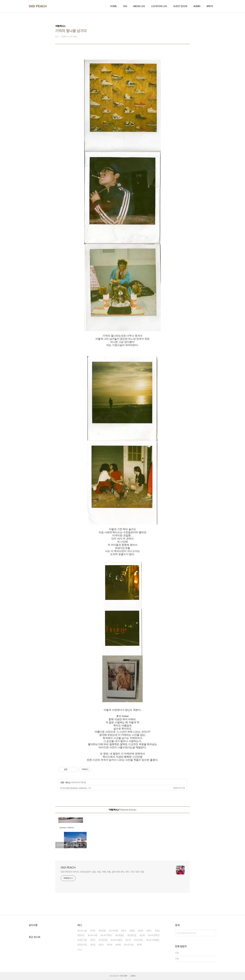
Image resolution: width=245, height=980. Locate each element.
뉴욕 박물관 (117, 940)
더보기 (80, 950)
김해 (143, 935)
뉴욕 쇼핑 (83, 931)
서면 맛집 (83, 940)
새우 (93, 940)
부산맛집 (139, 940)
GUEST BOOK (180, 6)
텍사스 (68, 782)
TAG (125, 6)
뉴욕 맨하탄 (154, 935)
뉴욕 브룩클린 (153, 940)
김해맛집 (132, 935)
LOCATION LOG (159, 6)
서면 (93, 931)
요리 (102, 945)
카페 (140, 945)
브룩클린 (120, 935)
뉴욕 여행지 (107, 935)
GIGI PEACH (38, 6)
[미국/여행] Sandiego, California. (74, 788)
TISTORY (124, 976)
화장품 (103, 931)
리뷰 (110, 945)
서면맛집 (104, 940)
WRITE (210, 6)
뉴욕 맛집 (129, 945)
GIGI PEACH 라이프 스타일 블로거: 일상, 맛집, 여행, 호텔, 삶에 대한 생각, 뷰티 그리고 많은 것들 (102, 872)
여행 (62, 782)
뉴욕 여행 (93, 935)
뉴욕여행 (114, 931)
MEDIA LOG (139, 6)
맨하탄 (82, 935)
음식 (150, 931)
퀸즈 (124, 931)
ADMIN (197, 6)
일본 (141, 931)
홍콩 (133, 931)
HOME (114, 6)
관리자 (133, 976)
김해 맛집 (83, 945)
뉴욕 (129, 940)
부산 (158, 931)
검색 (213, 933)
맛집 (93, 945)
